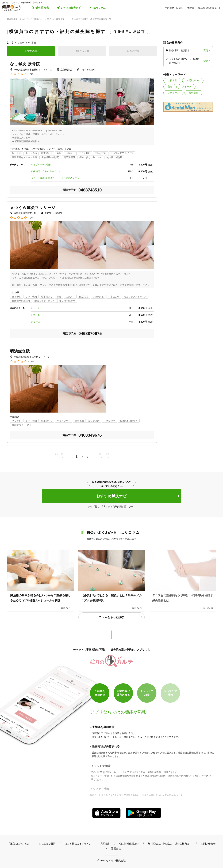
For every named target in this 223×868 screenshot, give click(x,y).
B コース (35, 315)
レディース (173, 93)
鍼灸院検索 (42, 8)
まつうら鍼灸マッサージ (33, 208)
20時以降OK (193, 80)
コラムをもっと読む (111, 617)
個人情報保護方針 (129, 844)
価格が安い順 (82, 51)
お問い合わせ (208, 844)
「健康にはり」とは (18, 844)
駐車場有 (193, 93)
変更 (206, 50)
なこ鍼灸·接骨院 (25, 64)
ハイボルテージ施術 (41, 165)
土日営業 (172, 80)
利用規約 (105, 844)
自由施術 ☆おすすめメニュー (47, 171)
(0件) (32, 74)
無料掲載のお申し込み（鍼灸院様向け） (170, 844)
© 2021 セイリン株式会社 (111, 860)
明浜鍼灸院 (20, 351)
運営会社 (116, 848)
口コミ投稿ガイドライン (78, 844)
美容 (170, 87)
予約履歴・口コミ (174, 8)
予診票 (191, 8)
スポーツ (187, 87)
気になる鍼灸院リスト (210, 8)
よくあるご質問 (47, 844)
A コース (35, 308)
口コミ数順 (133, 51)
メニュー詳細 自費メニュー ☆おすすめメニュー (56, 178)
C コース (36, 322)
